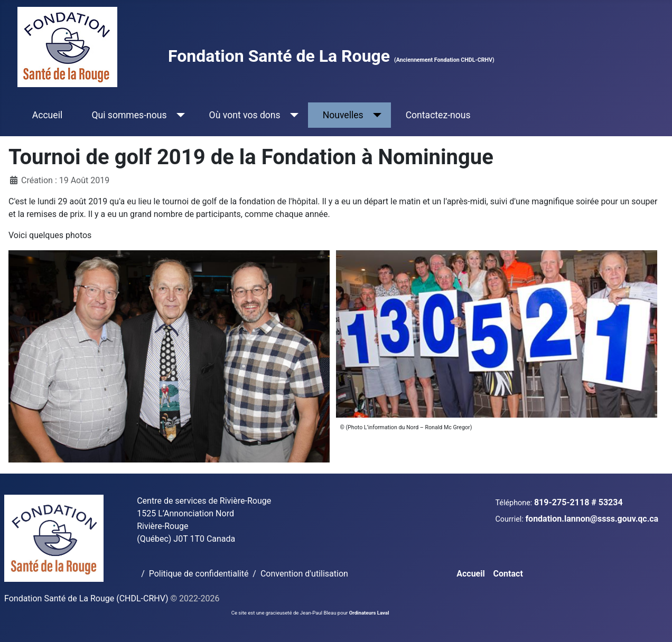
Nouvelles (343, 115)
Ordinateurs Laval (369, 613)
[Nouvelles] (375, 115)
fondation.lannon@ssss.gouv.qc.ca (592, 519)
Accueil (47, 115)
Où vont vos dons (245, 115)
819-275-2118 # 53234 (578, 502)
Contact (508, 574)
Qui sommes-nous (129, 115)
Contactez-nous (438, 115)
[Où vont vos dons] (292, 115)
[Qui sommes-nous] (179, 115)
